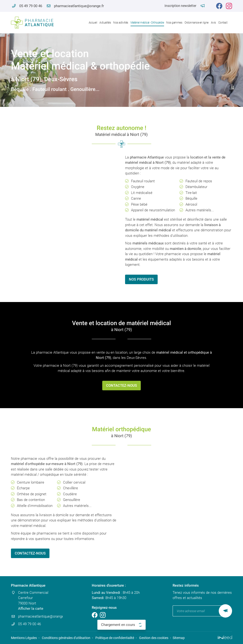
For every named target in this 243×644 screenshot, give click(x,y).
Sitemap (179, 638)
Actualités (105, 23)
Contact (223, 23)
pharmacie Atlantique (147, 157)
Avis (213, 23)
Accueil (93, 23)
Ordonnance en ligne (197, 23)
